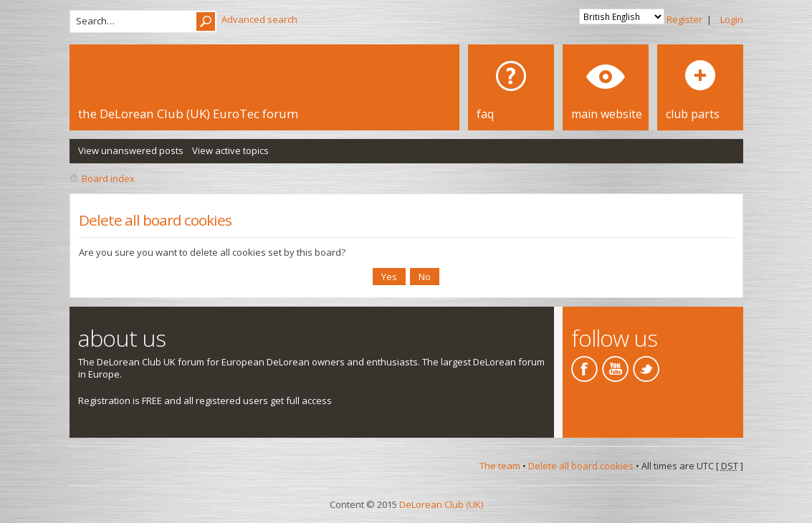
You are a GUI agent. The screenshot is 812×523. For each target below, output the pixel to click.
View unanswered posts (131, 150)
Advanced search (259, 19)
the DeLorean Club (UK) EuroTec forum (188, 114)
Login (732, 19)
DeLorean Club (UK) (441, 504)
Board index (108, 178)
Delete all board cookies (581, 466)
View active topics (230, 150)
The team (500, 466)
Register (684, 19)
